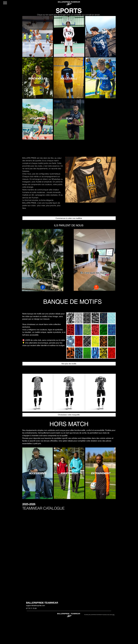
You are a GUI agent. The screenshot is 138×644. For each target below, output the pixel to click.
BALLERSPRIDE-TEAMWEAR (42, 603)
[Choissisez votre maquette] (69, 415)
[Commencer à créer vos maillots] (69, 218)
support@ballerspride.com (35, 605)
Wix (114, 615)
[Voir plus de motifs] (69, 364)
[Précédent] (72, 180)
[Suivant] (109, 180)
